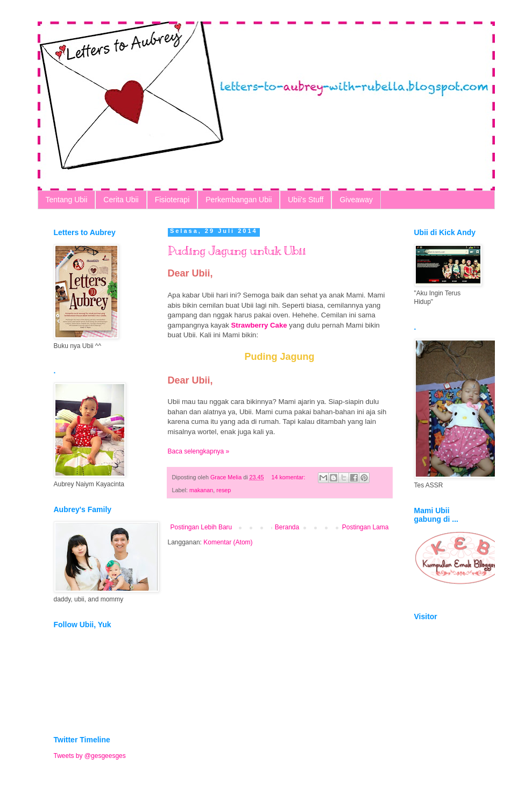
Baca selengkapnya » (199, 451)
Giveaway (356, 200)
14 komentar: (289, 477)
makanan (201, 490)
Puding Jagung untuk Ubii (237, 250)
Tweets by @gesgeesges (90, 756)
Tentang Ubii (67, 200)
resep (224, 490)
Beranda (287, 527)
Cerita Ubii (121, 200)
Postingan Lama (366, 527)
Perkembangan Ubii (239, 200)
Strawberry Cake (259, 325)
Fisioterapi (172, 200)
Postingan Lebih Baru (201, 527)
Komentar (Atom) (228, 542)
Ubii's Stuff (306, 200)
